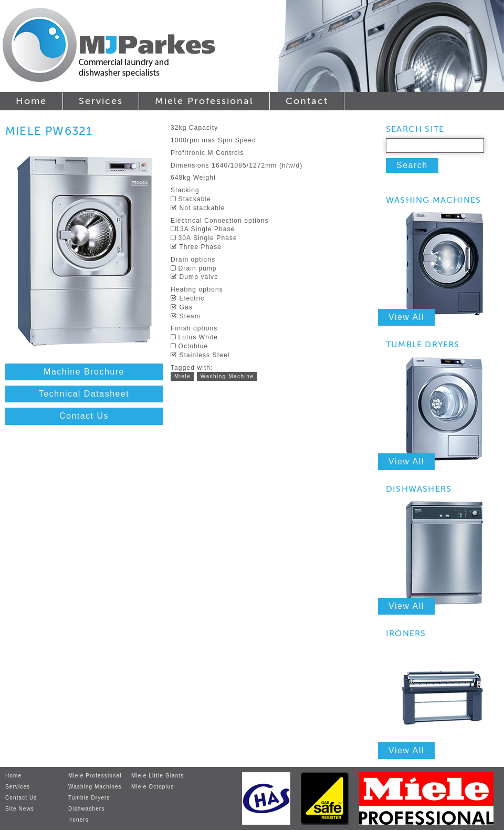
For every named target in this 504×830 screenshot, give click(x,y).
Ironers (78, 820)
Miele (182, 376)
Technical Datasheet (84, 394)
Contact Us (84, 416)
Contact (307, 101)
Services (101, 101)
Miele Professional (204, 101)
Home (31, 101)
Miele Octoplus (153, 787)
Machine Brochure (84, 372)
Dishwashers (86, 809)
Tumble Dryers (89, 798)
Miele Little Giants (157, 776)
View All (406, 317)
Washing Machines (95, 787)
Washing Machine (227, 376)
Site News (20, 809)
